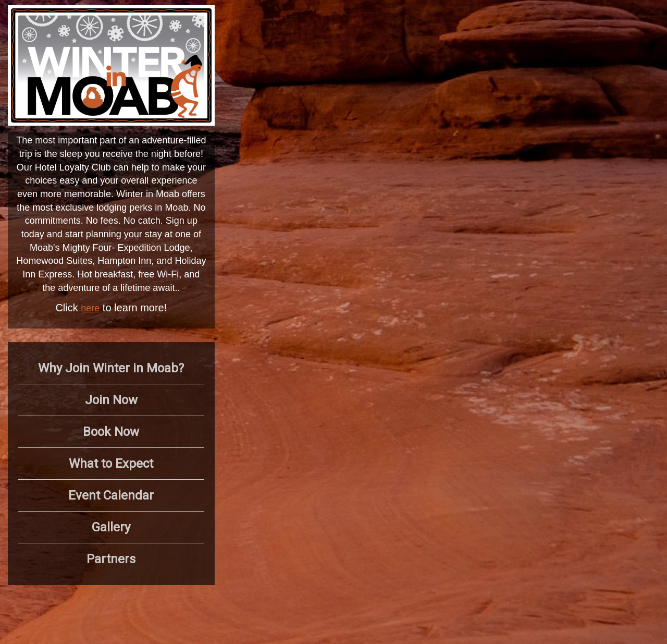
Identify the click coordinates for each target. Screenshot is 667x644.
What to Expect (111, 464)
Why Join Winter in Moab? (111, 368)
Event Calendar (111, 495)
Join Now (111, 400)
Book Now (111, 432)
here (90, 308)
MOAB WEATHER (520, 44)
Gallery (111, 527)
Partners (111, 559)
